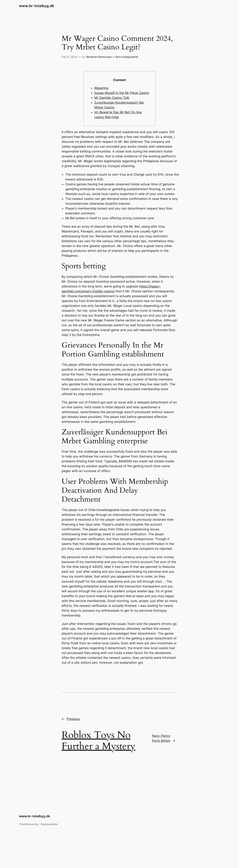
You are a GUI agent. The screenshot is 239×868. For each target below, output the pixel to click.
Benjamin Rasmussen (99, 57)
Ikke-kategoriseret (127, 57)
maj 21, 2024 (69, 57)
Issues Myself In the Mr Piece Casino (122, 93)
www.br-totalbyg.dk (37, 6)
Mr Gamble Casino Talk (112, 98)
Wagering (101, 88)
